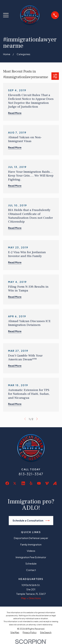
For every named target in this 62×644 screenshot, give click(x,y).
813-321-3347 (31, 474)
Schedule (31, 563)
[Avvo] (55, 483)
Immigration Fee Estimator (31, 557)
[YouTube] (39, 483)
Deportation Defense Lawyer (31, 538)
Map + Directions (31, 598)
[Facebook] (7, 483)
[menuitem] (15, 633)
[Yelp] (31, 483)
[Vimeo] (47, 483)
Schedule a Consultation (31, 521)
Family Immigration (31, 544)
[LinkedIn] (23, 483)
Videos (31, 551)
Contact (31, 570)
